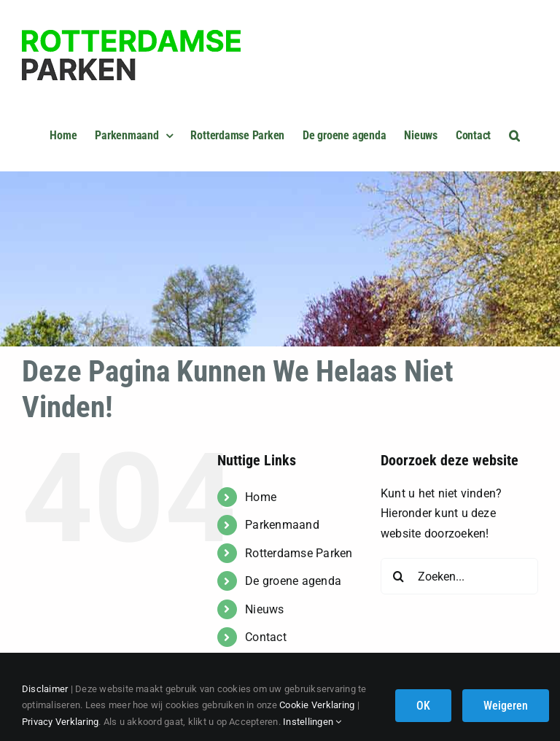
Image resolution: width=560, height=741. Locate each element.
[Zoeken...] (459, 576)
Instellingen (312, 722)
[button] (514, 133)
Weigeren (506, 706)
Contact (266, 637)
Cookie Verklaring (317, 705)
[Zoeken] (399, 576)
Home (261, 497)
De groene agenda (293, 581)
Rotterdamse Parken (299, 553)
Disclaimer (45, 689)
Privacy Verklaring (60, 722)
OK (423, 706)
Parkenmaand (282, 525)
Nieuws (264, 609)
